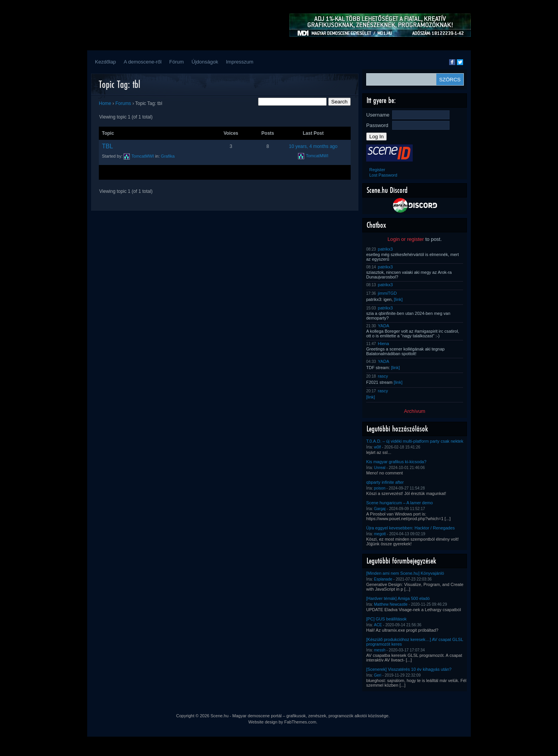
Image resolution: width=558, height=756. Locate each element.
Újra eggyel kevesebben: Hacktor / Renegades (410, 528)
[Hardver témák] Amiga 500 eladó (398, 598)
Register (377, 170)
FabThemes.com (301, 722)
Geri (378, 675)
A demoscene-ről (143, 62)
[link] (399, 299)
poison (380, 488)
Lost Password (383, 175)
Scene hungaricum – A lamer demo (400, 503)
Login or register (406, 239)
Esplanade (383, 579)
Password (377, 125)
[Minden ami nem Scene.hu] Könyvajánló (405, 573)
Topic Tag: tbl (120, 84)
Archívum (415, 411)
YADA (383, 326)
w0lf (377, 447)
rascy (383, 376)
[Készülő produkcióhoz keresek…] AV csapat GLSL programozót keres (415, 642)
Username (378, 115)
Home (105, 103)
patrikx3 (385, 249)
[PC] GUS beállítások (386, 619)
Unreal (380, 468)
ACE (378, 625)
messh (380, 650)
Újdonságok (205, 62)
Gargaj (380, 509)
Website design (263, 722)
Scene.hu (219, 716)
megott (380, 534)
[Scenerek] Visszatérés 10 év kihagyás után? (409, 669)
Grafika (168, 156)
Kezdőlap (105, 62)
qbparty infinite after (385, 482)
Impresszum (240, 62)
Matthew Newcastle (391, 604)
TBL (108, 146)
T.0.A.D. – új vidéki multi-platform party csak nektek (415, 441)
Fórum (177, 62)
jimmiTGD (387, 293)
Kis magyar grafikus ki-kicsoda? (396, 462)
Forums (123, 103)
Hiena (383, 344)
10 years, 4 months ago (313, 146)
